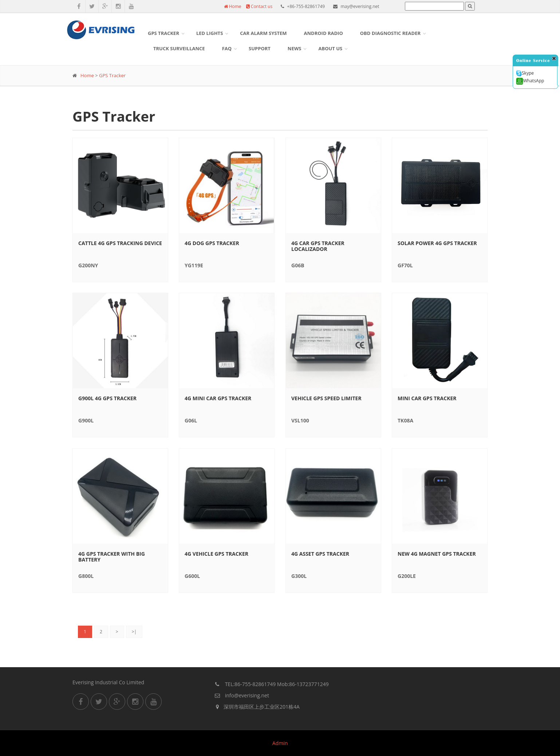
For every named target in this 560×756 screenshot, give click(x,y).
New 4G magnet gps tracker (437, 554)
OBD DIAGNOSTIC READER (390, 33)
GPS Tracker (163, 33)
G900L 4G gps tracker (107, 398)
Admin (280, 743)
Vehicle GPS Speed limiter (326, 398)
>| (134, 632)
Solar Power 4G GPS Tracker (437, 243)
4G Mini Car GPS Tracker (218, 398)
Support (260, 48)
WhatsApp (530, 81)
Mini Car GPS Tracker (427, 398)
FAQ (227, 48)
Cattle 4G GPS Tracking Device (120, 243)
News (295, 48)
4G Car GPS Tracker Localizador (318, 246)
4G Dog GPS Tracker (212, 243)
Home (233, 6)
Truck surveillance (179, 48)
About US (330, 48)
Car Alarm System (263, 33)
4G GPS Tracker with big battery (112, 557)
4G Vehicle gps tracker (216, 554)
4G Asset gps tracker (320, 554)
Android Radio (324, 33)
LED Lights (210, 33)
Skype (525, 73)
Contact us (259, 6)
